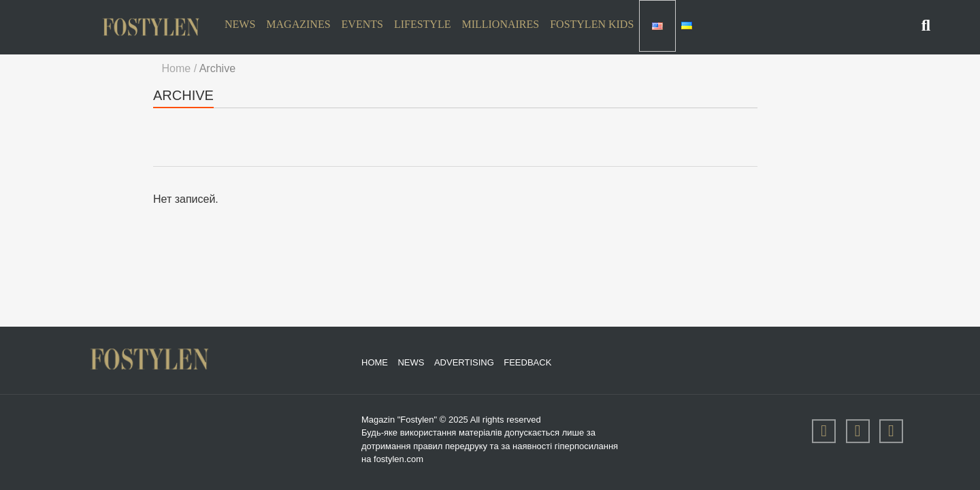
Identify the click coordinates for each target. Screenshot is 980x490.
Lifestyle (423, 24)
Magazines (298, 24)
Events (362, 24)
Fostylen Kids (592, 24)
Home (375, 362)
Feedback (527, 362)
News (240, 24)
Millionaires (500, 24)
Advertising (464, 362)
